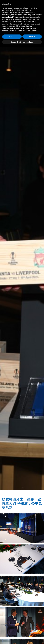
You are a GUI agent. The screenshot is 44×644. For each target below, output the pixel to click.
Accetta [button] (32, 36)
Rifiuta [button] (12, 36)
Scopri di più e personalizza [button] (22, 42)
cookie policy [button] (36, 17)
